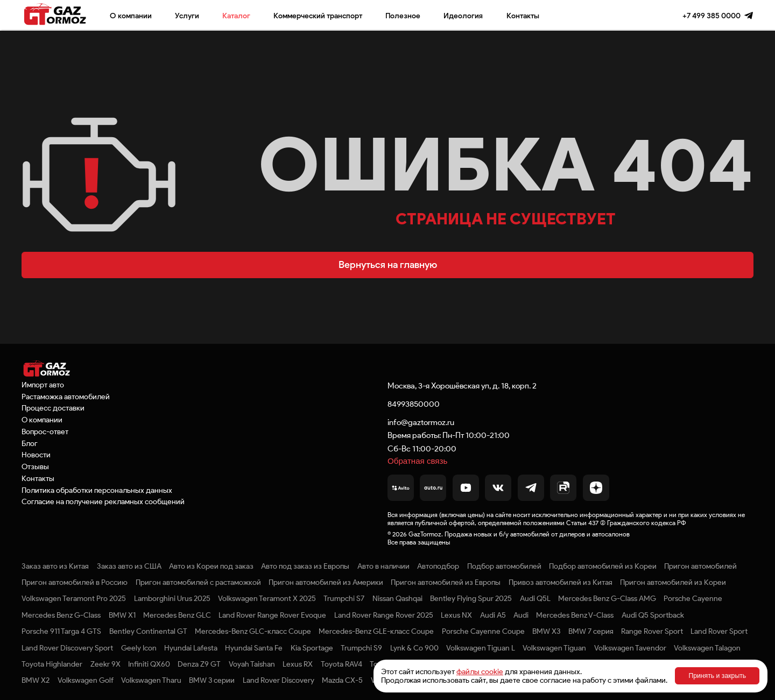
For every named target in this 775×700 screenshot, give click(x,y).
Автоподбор (438, 566)
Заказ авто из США (129, 566)
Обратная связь (417, 461)
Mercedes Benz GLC (177, 615)
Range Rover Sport (652, 631)
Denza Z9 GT (199, 664)
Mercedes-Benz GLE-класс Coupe (376, 631)
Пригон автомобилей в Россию (75, 582)
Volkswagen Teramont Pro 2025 (74, 598)
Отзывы (35, 466)
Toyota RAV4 (341, 664)
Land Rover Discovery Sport (67, 648)
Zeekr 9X (105, 664)
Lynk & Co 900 (414, 648)
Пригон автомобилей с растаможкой (198, 582)
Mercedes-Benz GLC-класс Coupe (253, 631)
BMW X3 (546, 631)
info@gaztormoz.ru (421, 422)
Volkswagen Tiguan (554, 648)
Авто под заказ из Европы (305, 566)
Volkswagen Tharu (151, 680)
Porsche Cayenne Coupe (483, 631)
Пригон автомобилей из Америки (326, 582)
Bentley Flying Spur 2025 (471, 598)
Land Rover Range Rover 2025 (384, 615)
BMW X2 (36, 680)
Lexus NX (456, 615)
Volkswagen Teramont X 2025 (267, 598)
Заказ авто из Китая (55, 566)
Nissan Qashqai (397, 598)
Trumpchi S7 (344, 598)
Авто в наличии (383, 566)
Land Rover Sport (719, 631)
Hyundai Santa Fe (254, 648)
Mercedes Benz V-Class (575, 615)
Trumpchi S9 (361, 648)
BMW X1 (122, 615)
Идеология (463, 16)
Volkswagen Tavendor (630, 648)
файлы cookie (480, 671)
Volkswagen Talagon (707, 648)
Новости (36, 455)
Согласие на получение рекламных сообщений (103, 501)
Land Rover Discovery (279, 680)
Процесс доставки (53, 408)
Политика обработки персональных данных (97, 490)
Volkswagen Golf (86, 680)
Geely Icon (139, 648)
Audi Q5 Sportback (653, 615)
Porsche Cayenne (693, 598)
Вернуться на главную (388, 265)
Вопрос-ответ (45, 432)
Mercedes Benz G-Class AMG (607, 598)
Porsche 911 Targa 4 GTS (61, 631)
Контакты (523, 16)
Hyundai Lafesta (191, 648)
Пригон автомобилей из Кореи (673, 582)
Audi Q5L (535, 598)
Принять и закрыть (717, 676)
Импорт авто (43, 385)
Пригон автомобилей (700, 566)
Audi (521, 615)
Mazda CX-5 (342, 680)
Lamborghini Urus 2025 (172, 598)
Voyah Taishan (252, 664)
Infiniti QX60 (149, 664)
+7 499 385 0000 (711, 16)
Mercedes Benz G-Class (61, 615)
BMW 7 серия (591, 631)
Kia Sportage (312, 648)
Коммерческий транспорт (318, 16)
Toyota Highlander (52, 664)
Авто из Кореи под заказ (211, 566)
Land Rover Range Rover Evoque (272, 615)
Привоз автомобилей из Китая (561, 582)
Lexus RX (298, 664)
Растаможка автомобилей (66, 397)
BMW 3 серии (212, 680)
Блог (30, 443)
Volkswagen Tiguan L (481, 648)
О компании (131, 16)
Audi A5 (493, 615)
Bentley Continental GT (148, 631)
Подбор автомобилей (504, 566)
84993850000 (414, 404)
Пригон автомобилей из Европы (446, 582)
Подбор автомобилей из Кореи (603, 566)
